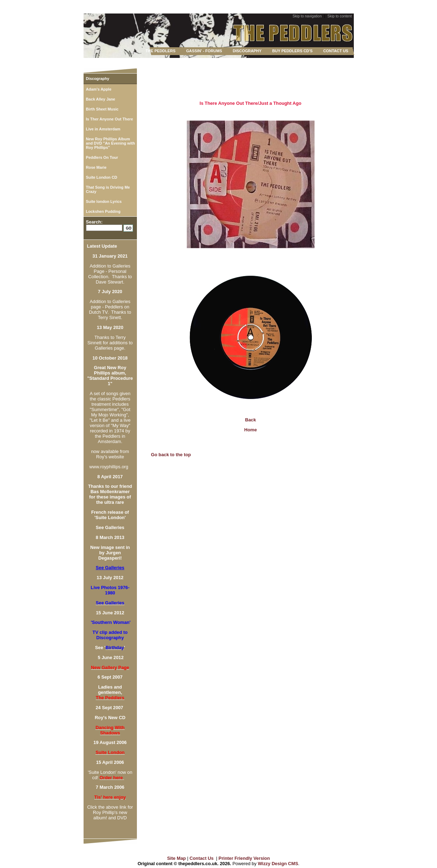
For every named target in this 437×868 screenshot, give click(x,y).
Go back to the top (171, 455)
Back (251, 420)
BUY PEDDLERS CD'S (292, 51)
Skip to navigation (307, 16)
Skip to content (340, 16)
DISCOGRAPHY (247, 51)
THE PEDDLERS (160, 51)
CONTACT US (336, 51)
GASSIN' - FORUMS (204, 51)
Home (251, 430)
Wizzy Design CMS (278, 864)
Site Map (177, 858)
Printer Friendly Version (244, 858)
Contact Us (202, 858)
